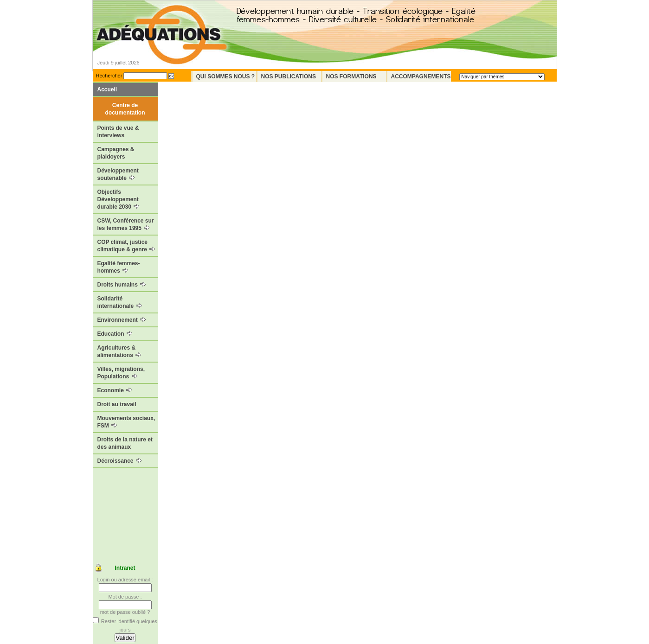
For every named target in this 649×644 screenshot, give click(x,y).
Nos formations (351, 77)
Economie (115, 390)
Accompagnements (421, 77)
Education (115, 334)
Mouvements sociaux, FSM (126, 422)
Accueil (107, 89)
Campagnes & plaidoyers (116, 153)
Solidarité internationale (120, 302)
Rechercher (109, 76)
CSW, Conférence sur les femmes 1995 (126, 224)
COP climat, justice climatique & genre (126, 246)
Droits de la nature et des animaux (125, 443)
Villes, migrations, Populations (121, 373)
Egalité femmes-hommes (119, 267)
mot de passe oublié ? (125, 612)
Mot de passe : (125, 597)
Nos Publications (289, 77)
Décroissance (119, 461)
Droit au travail (117, 404)
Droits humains (122, 285)
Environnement (122, 320)
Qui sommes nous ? (226, 77)
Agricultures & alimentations (119, 351)
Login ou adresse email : (125, 580)
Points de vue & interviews (118, 132)
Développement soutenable (118, 174)
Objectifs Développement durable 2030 (119, 199)
